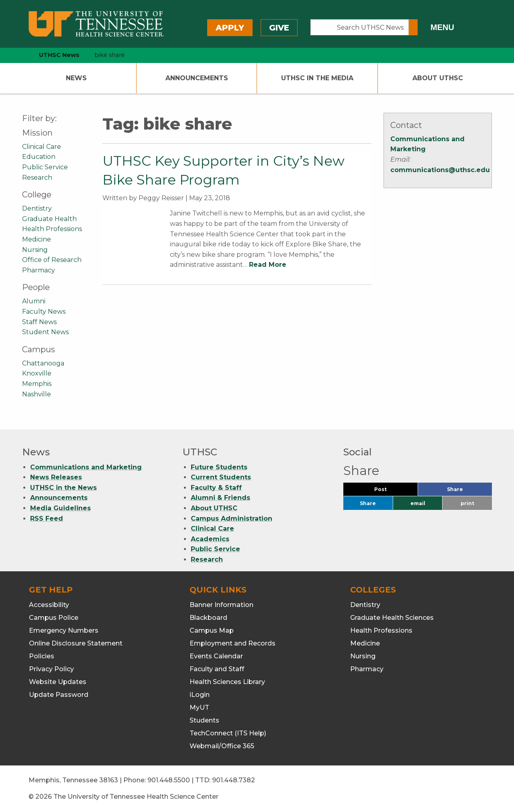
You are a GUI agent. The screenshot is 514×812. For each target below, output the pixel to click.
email (418, 503)
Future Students (219, 467)
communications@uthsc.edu (440, 170)
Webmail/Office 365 (222, 746)
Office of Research (52, 260)
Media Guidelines (60, 508)
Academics (210, 539)
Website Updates (58, 682)
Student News (45, 332)
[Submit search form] (413, 27)
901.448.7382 (234, 780)
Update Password (59, 695)
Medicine (37, 239)
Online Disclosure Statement (76, 643)
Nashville (37, 394)
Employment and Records (233, 643)
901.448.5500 (169, 780)
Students (204, 720)
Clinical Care (42, 147)
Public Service (45, 167)
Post (390, 491)
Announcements (197, 78)
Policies (42, 656)
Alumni (34, 301)
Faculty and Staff (217, 669)
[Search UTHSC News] (360, 27)
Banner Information (221, 605)
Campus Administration (232, 519)
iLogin (200, 695)
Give (279, 28)
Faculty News (44, 312)
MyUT (199, 707)
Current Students (221, 477)
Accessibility (49, 605)
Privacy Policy (51, 669)
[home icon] (20, 55)
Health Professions (52, 229)
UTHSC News (59, 55)
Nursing (35, 250)
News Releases (56, 477)
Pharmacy (39, 270)
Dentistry (37, 208)
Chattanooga (43, 363)
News (76, 78)
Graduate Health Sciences (392, 618)
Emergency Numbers (64, 630)
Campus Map (212, 630)
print (467, 503)
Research (37, 178)
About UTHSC (438, 78)
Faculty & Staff (216, 488)
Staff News (39, 322)
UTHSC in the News (63, 488)
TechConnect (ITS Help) (228, 733)
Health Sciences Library (227, 682)
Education (39, 157)
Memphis (37, 384)
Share (468, 491)
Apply (230, 28)
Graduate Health (49, 219)
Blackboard (208, 618)
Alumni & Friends (220, 498)
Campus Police (54, 618)
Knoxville (37, 373)
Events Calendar (216, 656)
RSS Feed (47, 519)
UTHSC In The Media (317, 78)
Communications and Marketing (86, 467)
